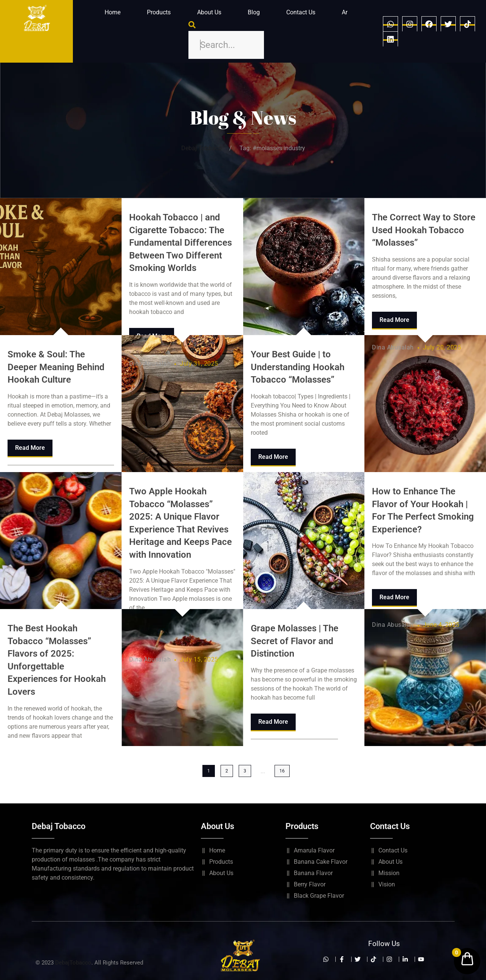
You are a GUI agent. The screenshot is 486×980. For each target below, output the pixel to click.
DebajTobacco (73, 963)
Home (113, 12)
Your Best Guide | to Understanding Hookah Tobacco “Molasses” (298, 367)
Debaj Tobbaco (201, 148)
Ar (345, 12)
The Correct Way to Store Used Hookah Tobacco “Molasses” (424, 230)
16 (282, 771)
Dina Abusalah (150, 364)
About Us (209, 12)
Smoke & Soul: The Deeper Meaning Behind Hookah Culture (56, 367)
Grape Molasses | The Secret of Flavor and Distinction (295, 641)
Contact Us (301, 12)
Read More (30, 448)
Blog (254, 12)
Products (159, 12)
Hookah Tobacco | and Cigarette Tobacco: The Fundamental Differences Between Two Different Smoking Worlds (181, 243)
